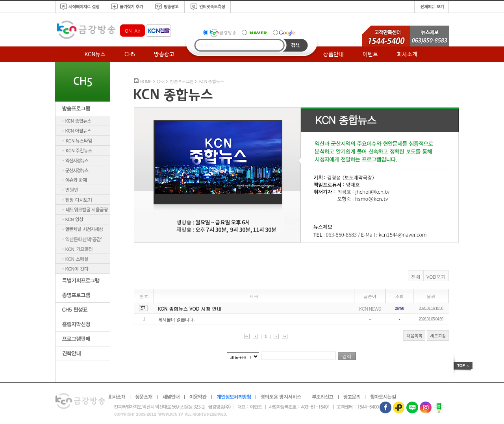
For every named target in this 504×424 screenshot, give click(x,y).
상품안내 (334, 54)
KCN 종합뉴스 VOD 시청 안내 (190, 308)
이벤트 (370, 54)
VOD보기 (436, 277)
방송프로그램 (182, 81)
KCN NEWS (370, 308)
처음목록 (414, 336)
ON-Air (132, 31)
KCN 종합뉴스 (212, 81)
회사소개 (407, 54)
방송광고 (164, 54)
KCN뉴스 (95, 54)
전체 (416, 277)
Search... (208, 45)
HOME (146, 81)
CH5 (130, 54)
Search (296, 45)
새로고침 (438, 336)
